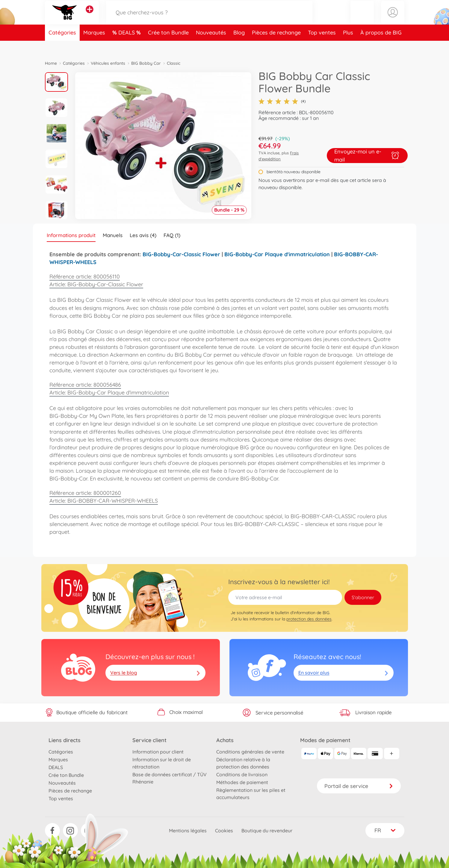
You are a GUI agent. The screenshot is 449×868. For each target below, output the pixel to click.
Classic (174, 63)
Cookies (224, 831)
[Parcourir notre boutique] (209, 19)
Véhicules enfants (108, 63)
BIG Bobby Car (146, 63)
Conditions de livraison (242, 774)
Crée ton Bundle (168, 46)
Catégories (62, 46)
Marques (94, 46)
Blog (239, 46)
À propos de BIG (381, 46)
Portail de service (359, 786)
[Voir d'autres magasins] (90, 16)
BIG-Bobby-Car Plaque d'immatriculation (277, 254)
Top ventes (322, 46)
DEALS (127, 46)
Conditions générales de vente (250, 752)
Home (51, 63)
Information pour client (158, 752)
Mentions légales (188, 831)
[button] (362, 19)
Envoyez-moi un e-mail (367, 156)
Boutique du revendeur (267, 831)
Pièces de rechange (276, 46)
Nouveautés (211, 46)
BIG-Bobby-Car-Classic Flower (181, 254)
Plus (348, 46)
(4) (282, 101)
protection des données (309, 619)
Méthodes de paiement (242, 782)
